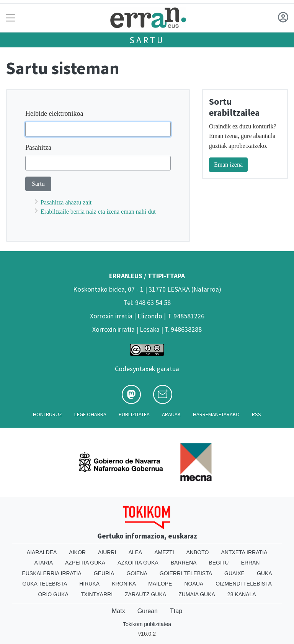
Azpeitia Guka (85, 563)
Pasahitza (38, 148)
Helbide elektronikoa (54, 114)
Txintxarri (97, 594)
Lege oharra (90, 414)
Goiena (137, 573)
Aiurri (107, 552)
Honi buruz (47, 414)
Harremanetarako (216, 414)
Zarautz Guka (145, 594)
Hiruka (89, 584)
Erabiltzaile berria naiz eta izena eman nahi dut (98, 212)
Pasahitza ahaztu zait (66, 202)
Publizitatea (134, 414)
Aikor (77, 552)
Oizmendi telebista (244, 584)
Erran (250, 563)
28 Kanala (242, 594)
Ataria (44, 563)
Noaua (194, 584)
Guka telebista (45, 584)
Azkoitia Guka (138, 563)
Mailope (160, 584)
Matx (118, 611)
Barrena (184, 563)
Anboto (198, 552)
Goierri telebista (186, 573)
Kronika (124, 584)
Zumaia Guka (197, 594)
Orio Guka (53, 594)
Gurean (148, 611)
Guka (265, 573)
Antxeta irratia (244, 552)
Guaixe (234, 573)
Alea (135, 552)
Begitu (219, 563)
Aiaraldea (42, 552)
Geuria (104, 573)
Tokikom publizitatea (147, 624)
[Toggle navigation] (11, 18)
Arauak (171, 414)
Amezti (164, 552)
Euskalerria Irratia (51, 573)
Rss (256, 414)
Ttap (176, 611)
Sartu (147, 40)
